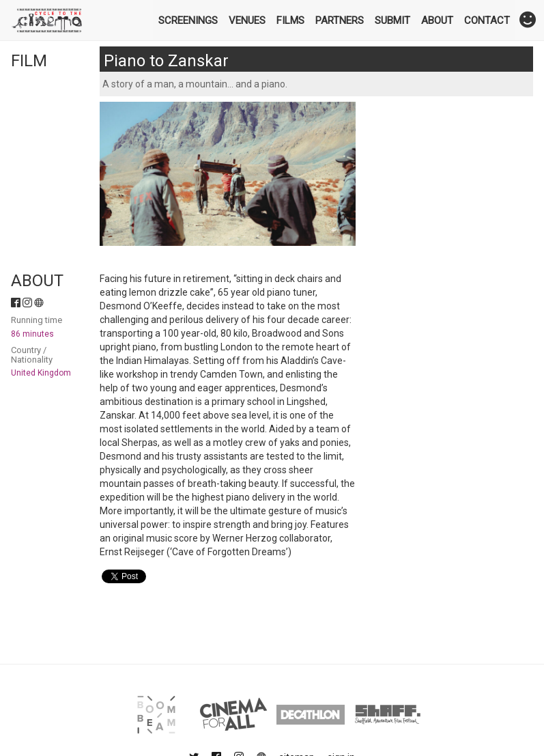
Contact (487, 20)
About (437, 20)
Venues (247, 20)
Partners (340, 20)
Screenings (188, 20)
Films (290, 20)
